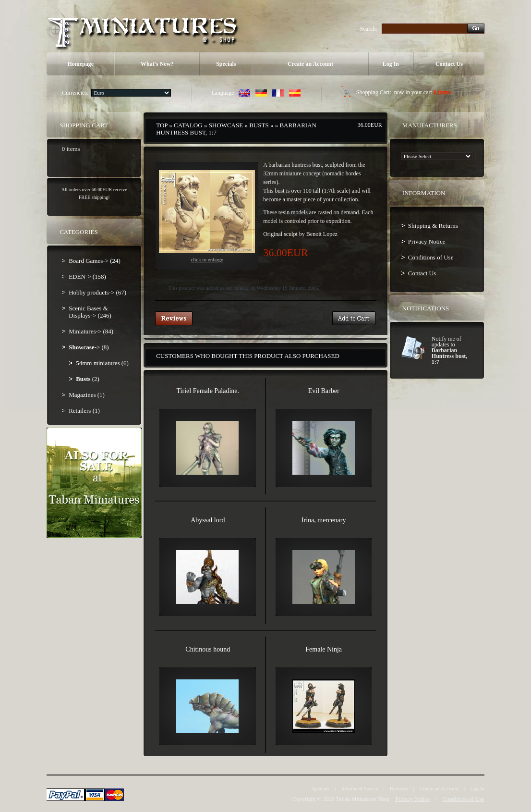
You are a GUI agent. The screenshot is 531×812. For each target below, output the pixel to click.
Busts (259, 125)
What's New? (157, 64)
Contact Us (449, 64)
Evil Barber (324, 391)
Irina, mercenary (324, 520)
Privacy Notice (427, 241)
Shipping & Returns (433, 226)
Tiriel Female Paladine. (208, 391)
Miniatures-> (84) (91, 331)
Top (162, 125)
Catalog (188, 125)
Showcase (226, 125)
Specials (226, 64)
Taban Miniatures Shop (363, 799)
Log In (391, 64)
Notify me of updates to (449, 350)
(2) (88, 379)
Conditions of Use (431, 257)
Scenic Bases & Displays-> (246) (90, 312)
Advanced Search (359, 788)
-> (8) (89, 347)
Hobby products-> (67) (97, 292)
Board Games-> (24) (95, 261)
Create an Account (310, 64)
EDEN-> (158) (87, 277)
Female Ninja (324, 649)
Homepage (80, 64)
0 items (442, 92)
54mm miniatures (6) (102, 363)
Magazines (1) (87, 395)
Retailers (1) (84, 411)
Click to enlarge (207, 216)
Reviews (399, 788)
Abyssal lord (208, 520)
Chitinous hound (208, 649)
